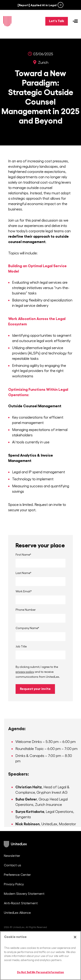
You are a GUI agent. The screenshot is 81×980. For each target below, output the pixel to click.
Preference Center (17, 875)
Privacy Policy (14, 884)
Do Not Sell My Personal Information (40, 972)
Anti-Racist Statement (21, 903)
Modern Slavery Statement (24, 894)
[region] (40, 956)
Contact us (13, 865)
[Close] (75, 937)
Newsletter (12, 856)
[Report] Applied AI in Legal (37, 5)
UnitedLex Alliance (17, 913)
